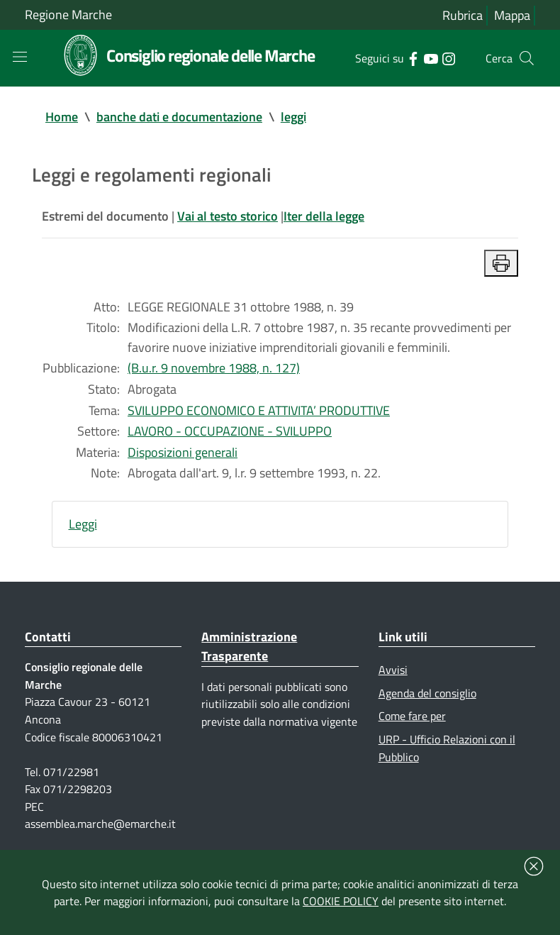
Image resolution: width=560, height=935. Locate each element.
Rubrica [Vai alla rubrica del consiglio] (463, 15)
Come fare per (412, 721)
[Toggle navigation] (20, 57)
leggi (293, 117)
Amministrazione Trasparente (249, 650)
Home (62, 117)
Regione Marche (68, 15)
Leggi (83, 527)
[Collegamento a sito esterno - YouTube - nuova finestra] (431, 57)
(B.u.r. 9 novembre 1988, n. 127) (214, 370)
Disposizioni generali (183, 455)
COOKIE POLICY (341, 901)
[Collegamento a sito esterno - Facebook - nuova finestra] (413, 57)
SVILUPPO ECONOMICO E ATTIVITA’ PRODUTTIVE (259, 413)
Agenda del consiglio (427, 697)
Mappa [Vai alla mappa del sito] (512, 15)
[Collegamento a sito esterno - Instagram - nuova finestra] (448, 57)
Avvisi (393, 674)
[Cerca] (527, 58)
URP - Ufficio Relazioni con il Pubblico (447, 753)
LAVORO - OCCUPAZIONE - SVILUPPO (230, 434)
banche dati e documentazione (179, 117)
